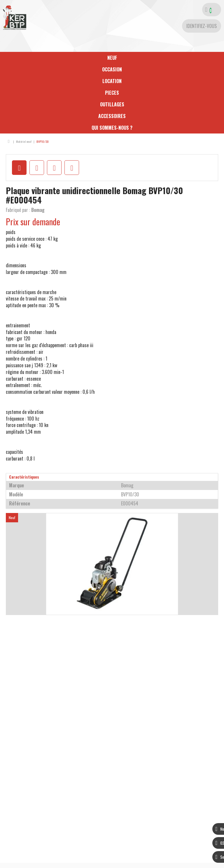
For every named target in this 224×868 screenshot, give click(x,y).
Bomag (38, 210)
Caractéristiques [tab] (24, 477)
